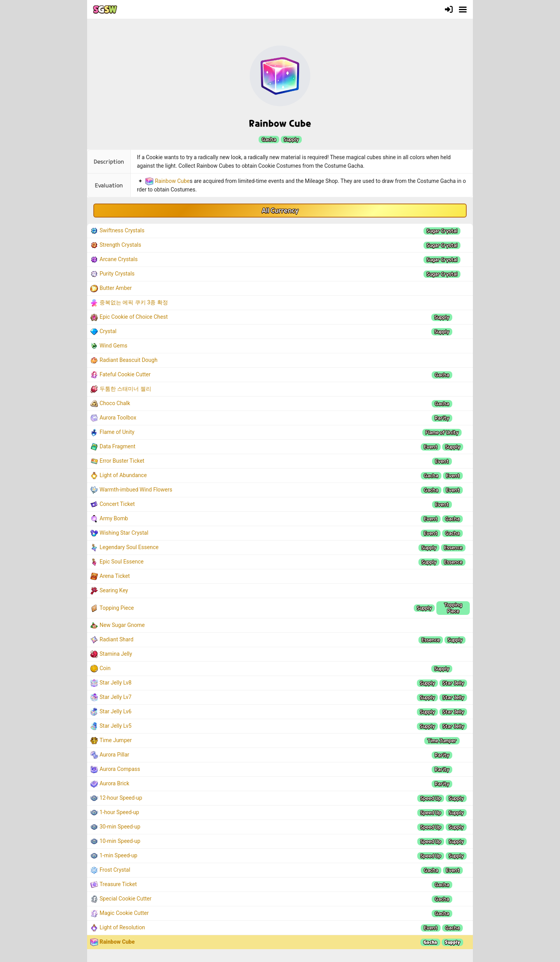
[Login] (449, 9)
